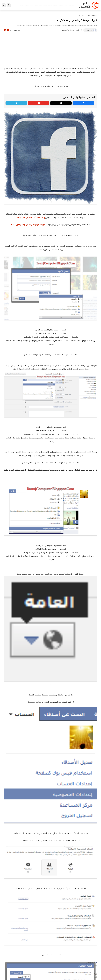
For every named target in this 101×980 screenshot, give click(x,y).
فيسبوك (55, 5)
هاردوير (22, 5)
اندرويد (36, 5)
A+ (8, 30)
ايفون (32, 5)
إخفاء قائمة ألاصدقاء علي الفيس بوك (31, 217)
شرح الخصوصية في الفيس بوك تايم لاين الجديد (28, 225)
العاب (41, 5)
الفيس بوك (82, 16)
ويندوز (66, 5)
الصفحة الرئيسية (93, 16)
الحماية (50, 5)
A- (5, 30)
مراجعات (27, 5)
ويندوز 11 (61, 5)
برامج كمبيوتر (72, 5)
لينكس (45, 5)
